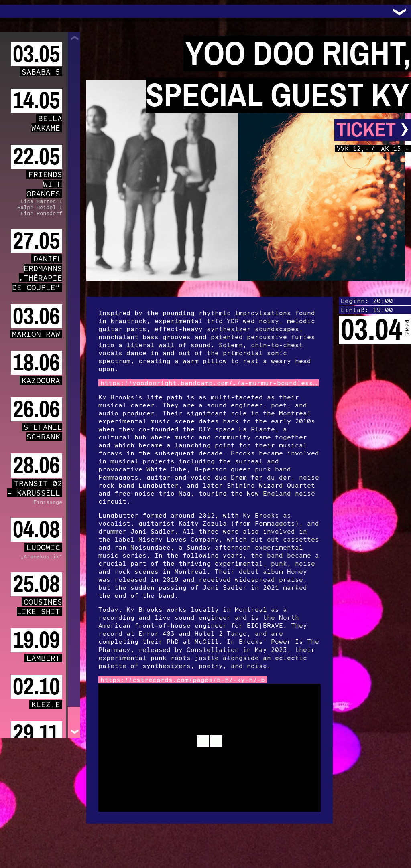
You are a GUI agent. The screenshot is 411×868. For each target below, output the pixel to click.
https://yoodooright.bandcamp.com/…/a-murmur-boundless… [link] (209, 383)
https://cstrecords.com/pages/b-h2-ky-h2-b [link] (183, 680)
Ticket (373, 130)
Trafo (16, 11)
